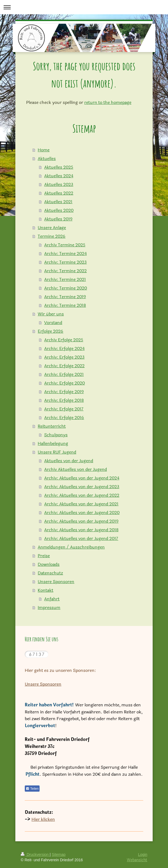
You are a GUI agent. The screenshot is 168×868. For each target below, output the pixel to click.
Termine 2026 (52, 236)
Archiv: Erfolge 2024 (64, 348)
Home (44, 150)
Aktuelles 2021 (58, 202)
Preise (44, 556)
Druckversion (35, 855)
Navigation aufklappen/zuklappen (84, 7)
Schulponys (56, 435)
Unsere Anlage (52, 228)
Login (143, 855)
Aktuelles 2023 (59, 184)
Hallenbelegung (53, 443)
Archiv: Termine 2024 (65, 253)
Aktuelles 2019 (58, 219)
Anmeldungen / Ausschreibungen (71, 547)
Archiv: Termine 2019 (65, 297)
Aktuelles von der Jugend (69, 461)
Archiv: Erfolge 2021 (64, 374)
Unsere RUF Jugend (57, 452)
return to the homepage (108, 102)
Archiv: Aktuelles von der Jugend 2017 (81, 538)
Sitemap (59, 855)
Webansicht (137, 860)
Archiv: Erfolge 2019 (64, 392)
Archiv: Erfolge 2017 (64, 409)
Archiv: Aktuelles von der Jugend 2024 (82, 478)
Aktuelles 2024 (59, 176)
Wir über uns (51, 314)
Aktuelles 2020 (59, 210)
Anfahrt (52, 599)
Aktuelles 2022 (59, 193)
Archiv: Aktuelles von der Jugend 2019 (81, 521)
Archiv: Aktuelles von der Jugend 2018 (81, 530)
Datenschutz (50, 573)
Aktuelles (47, 159)
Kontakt (45, 590)
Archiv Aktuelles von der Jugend (76, 469)
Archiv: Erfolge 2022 (64, 366)
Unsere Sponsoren (56, 582)
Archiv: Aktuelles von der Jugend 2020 (82, 513)
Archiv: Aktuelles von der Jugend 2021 (81, 504)
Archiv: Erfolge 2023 (64, 357)
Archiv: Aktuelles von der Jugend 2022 (82, 495)
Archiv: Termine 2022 (65, 271)
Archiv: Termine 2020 (66, 288)
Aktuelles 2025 (59, 167)
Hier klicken (43, 819)
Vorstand (53, 323)
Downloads (49, 564)
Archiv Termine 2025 (65, 245)
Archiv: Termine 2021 (65, 279)
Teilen (32, 789)
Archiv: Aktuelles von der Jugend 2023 (82, 487)
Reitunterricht (52, 426)
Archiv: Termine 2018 (65, 305)
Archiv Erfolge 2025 (64, 340)
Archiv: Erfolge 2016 (64, 418)
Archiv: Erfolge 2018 (64, 400)
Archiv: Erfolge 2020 (64, 383)
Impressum (49, 607)
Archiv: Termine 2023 (65, 262)
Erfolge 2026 (50, 331)
